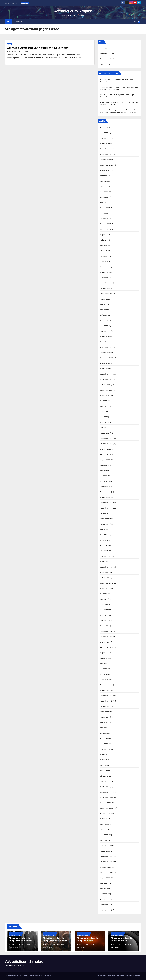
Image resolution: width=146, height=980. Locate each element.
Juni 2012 (104, 728)
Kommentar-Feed (107, 59)
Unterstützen (101, 976)
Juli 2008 (104, 883)
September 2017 (106, 519)
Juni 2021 (104, 406)
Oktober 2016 (105, 578)
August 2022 (105, 363)
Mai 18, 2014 (13, 52)
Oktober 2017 (105, 513)
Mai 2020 (103, 476)
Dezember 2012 (106, 696)
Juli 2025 (103, 176)
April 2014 (104, 674)
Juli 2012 (103, 722)
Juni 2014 (104, 663)
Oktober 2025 (105, 160)
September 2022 (106, 358)
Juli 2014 (103, 658)
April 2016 (104, 610)
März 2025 (104, 197)
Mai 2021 (103, 412)
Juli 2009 (104, 819)
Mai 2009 (103, 830)
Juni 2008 (104, 889)
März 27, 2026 (50, 944)
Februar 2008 (105, 910)
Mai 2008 (103, 894)
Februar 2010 (105, 781)
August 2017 (105, 524)
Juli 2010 (103, 760)
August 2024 (105, 235)
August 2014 (105, 653)
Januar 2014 (105, 690)
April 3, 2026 (16, 944)
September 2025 (106, 165)
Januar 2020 (105, 497)
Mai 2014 (103, 669)
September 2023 (106, 294)
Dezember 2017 (106, 503)
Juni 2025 (104, 181)
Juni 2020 (104, 470)
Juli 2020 (104, 465)
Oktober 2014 (105, 642)
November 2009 (106, 797)
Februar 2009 (105, 846)
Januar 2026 (105, 144)
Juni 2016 (104, 599)
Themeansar (47, 976)
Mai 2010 (103, 765)
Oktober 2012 (105, 706)
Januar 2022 (105, 369)
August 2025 (105, 170)
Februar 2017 (105, 556)
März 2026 (104, 133)
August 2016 (105, 588)
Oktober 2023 (105, 288)
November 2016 (106, 572)
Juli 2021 (103, 401)
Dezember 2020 (106, 438)
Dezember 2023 (106, 278)
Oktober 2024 (105, 224)
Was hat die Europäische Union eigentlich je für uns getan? (38, 48)
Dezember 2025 (106, 149)
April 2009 (104, 835)
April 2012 (104, 738)
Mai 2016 (103, 604)
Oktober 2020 (105, 449)
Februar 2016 (105, 621)
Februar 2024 (105, 267)
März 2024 (104, 261)
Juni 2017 (104, 535)
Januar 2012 (105, 755)
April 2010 (104, 771)
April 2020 (104, 481)
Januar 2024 (105, 272)
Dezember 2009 (106, 792)
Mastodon (19, 22)
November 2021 (106, 379)
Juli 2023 (103, 304)
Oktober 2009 (105, 803)
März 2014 (104, 680)
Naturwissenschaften (16, 933)
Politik (9, 44)
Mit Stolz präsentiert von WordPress (17, 976)
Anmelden (104, 48)
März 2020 (104, 487)
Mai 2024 (103, 251)
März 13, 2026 (118, 944)
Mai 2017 (103, 540)
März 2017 (104, 551)
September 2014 (106, 647)
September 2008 (107, 872)
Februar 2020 (105, 492)
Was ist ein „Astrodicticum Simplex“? (129, 976)
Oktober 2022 (105, 353)
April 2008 (104, 899)
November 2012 (106, 701)
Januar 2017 (105, 562)
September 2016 (106, 583)
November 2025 (106, 154)
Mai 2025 (103, 186)
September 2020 (107, 454)
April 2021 (104, 417)
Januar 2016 (105, 626)
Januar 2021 (105, 433)
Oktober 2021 (105, 385)
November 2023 (106, 283)
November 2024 (106, 219)
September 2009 (107, 808)
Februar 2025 (105, 203)
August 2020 (105, 460)
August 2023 (105, 299)
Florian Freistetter (28, 52)
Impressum (111, 976)
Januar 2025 (105, 208)
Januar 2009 (105, 851)
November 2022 (106, 347)
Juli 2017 (103, 529)
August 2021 (105, 395)
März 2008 (104, 905)
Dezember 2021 (106, 374)
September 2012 (106, 712)
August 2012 (105, 717)
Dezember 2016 (106, 567)
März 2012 (104, 744)
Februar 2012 (105, 749)
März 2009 (104, 840)
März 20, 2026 (84, 944)
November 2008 (106, 862)
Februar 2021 (105, 428)
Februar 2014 (105, 685)
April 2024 (104, 256)
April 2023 (104, 320)
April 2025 (104, 192)
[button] (135, 22)
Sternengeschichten (15, 935)
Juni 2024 (104, 245)
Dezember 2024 (106, 213)
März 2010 (104, 776)
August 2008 (105, 878)
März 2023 (104, 326)
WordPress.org (106, 64)
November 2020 (106, 444)
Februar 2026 (105, 138)
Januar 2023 (105, 336)
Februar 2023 (105, 331)
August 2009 (105, 813)
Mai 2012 (103, 733)
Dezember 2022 (106, 342)
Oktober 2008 (105, 867)
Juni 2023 (104, 310)
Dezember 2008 (106, 856)
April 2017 (104, 546)
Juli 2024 (103, 240)
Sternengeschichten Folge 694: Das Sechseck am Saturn (122, 941)
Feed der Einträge (107, 53)
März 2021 (104, 422)
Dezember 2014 (106, 631)
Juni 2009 (104, 824)
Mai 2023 (103, 315)
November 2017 (106, 508)
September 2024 (106, 229)
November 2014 (106, 637)
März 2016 (104, 615)
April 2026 (104, 127)
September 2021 (106, 390)
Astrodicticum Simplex (73, 11)
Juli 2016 (103, 594)
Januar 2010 (105, 787)
